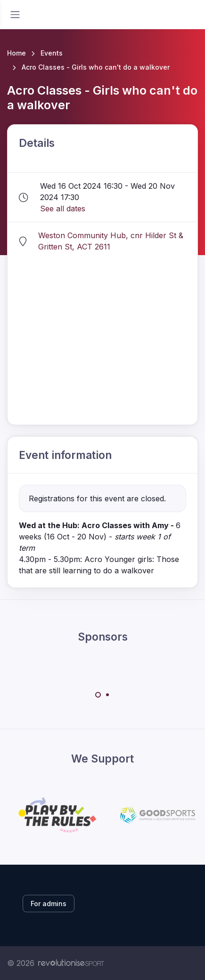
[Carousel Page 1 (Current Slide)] (98, 695)
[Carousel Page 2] (107, 695)
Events (52, 53)
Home (16, 53)
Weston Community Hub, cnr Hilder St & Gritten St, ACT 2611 (111, 241)
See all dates (63, 209)
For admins (49, 904)
